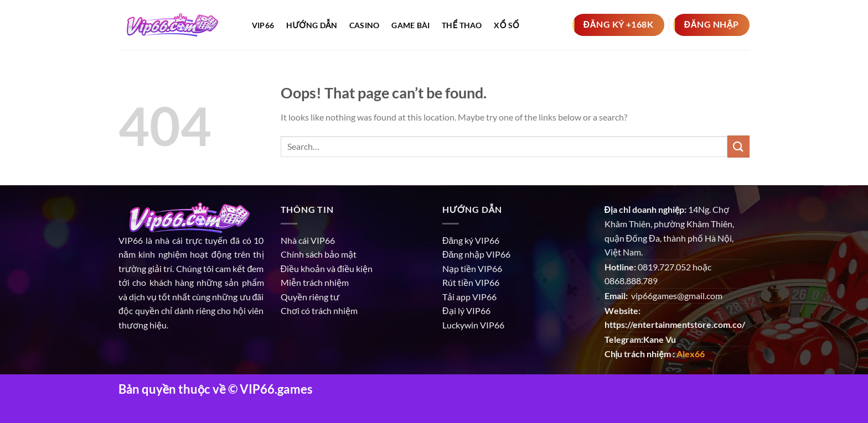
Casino (365, 25)
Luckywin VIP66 (473, 325)
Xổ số (506, 25)
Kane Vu (660, 339)
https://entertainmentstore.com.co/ (675, 324)
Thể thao (462, 25)
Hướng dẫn (312, 25)
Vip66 (263, 25)
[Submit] (738, 146)
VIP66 (131, 240)
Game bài (410, 25)
